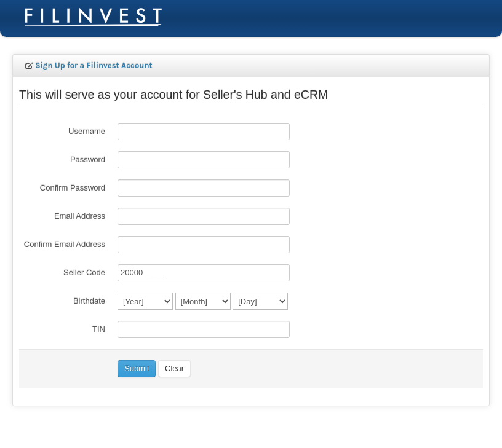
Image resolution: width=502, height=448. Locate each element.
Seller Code (84, 273)
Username (87, 131)
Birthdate (89, 301)
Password (88, 159)
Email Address (80, 216)
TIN (99, 329)
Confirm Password (73, 188)
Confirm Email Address (65, 244)
